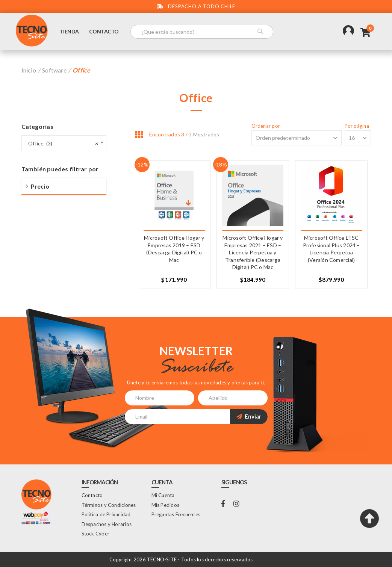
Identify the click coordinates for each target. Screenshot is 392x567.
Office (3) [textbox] (62, 144)
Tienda (69, 31)
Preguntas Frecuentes (176, 514)
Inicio (29, 70)
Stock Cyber (95, 534)
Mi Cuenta (163, 495)
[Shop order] (297, 138)
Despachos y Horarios (107, 524)
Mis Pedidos (165, 505)
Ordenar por (266, 126)
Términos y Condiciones (109, 505)
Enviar (249, 416)
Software (54, 70)
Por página (357, 126)
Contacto (104, 31)
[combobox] (64, 143)
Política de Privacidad (106, 514)
